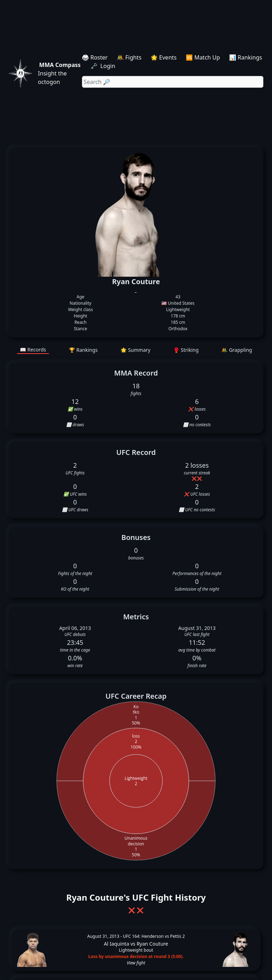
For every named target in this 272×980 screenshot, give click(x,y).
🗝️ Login (103, 66)
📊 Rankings (246, 57)
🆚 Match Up (203, 57)
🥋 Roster (95, 57)
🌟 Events (163, 57)
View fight (136, 963)
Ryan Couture (152, 944)
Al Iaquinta (116, 944)
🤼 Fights (129, 57)
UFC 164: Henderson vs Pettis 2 (154, 936)
